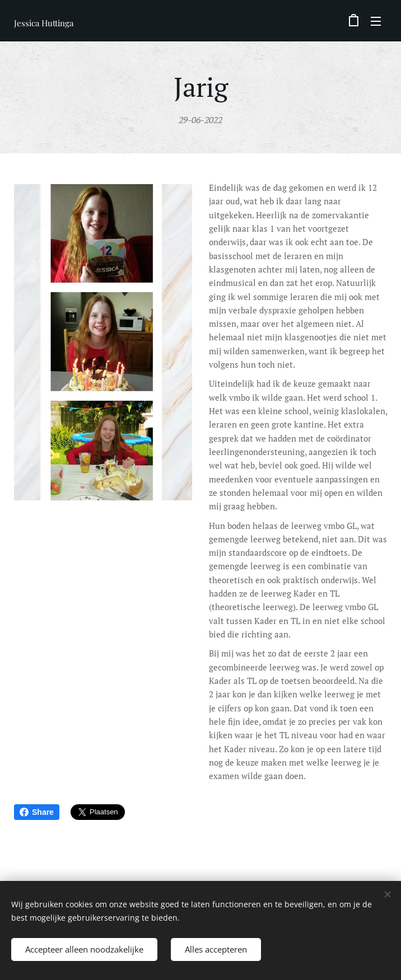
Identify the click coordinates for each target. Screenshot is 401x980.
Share (37, 812)
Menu (376, 21)
